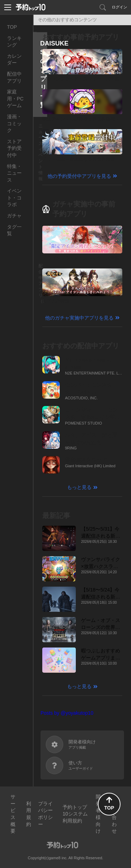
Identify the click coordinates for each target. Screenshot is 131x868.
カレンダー (14, 59)
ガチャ (14, 216)
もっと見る (79, 487)
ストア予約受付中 (14, 148)
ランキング (14, 42)
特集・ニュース (14, 173)
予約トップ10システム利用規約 (75, 814)
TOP (12, 27)
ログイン (119, 7)
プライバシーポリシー (45, 814)
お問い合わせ (114, 814)
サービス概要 (13, 814)
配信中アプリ (14, 77)
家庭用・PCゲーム (15, 99)
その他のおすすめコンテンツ (67, 20)
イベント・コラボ (14, 198)
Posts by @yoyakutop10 (67, 713)
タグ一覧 (14, 230)
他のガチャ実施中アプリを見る (79, 318)
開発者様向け (98, 814)
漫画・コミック (14, 123)
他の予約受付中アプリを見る (79, 176)
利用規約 (29, 814)
